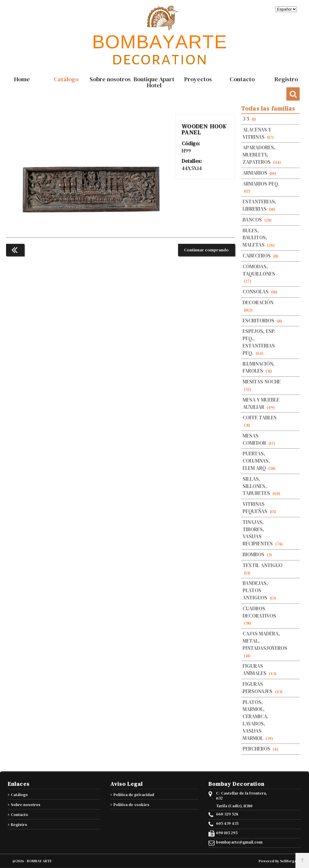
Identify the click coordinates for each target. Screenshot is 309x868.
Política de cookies (131, 805)
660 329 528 (227, 814)
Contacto (19, 815)
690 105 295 (227, 833)
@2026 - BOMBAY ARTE (32, 861)
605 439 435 (227, 824)
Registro (19, 825)
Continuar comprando (206, 250)
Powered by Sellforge (278, 861)
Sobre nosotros (26, 805)
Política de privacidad (134, 795)
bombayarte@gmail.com (239, 842)
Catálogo (19, 795)
